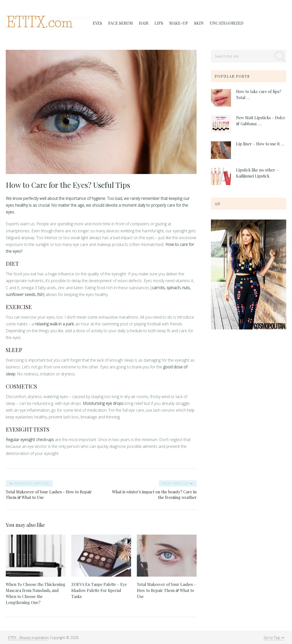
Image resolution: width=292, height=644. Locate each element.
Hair (144, 23)
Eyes (97, 23)
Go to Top (274, 638)
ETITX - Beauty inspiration (28, 638)
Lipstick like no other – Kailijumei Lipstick (257, 173)
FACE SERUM (121, 23)
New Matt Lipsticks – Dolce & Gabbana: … (261, 121)
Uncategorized (226, 23)
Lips (159, 23)
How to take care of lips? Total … (259, 94)
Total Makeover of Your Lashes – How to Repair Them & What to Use (166, 590)
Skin (199, 23)
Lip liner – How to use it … (260, 144)
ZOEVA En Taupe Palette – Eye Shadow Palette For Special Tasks (99, 590)
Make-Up (179, 23)
